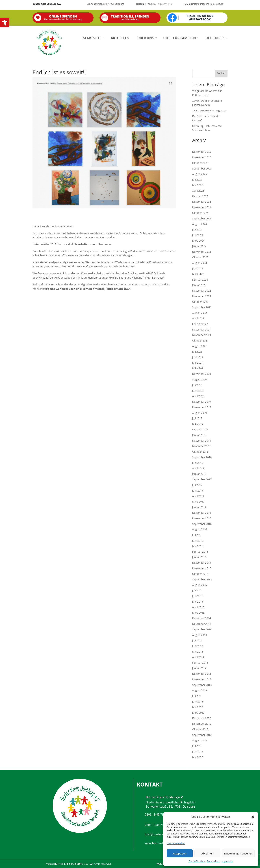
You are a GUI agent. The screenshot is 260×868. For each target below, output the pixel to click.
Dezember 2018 (202, 441)
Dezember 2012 (202, 718)
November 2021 (202, 335)
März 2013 (198, 713)
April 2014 (198, 657)
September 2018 (202, 457)
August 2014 (200, 635)
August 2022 (200, 313)
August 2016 (200, 529)
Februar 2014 (200, 663)
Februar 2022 (200, 324)
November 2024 (202, 207)
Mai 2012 (198, 757)
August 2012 (200, 740)
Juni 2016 (198, 540)
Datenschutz (213, 861)
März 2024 (198, 241)
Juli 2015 (197, 590)
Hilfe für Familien (180, 38)
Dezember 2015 (202, 563)
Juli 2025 (197, 179)
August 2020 (200, 379)
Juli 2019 (197, 418)
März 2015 (198, 613)
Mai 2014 (198, 652)
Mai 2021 (198, 363)
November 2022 (202, 296)
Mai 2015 (198, 602)
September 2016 (202, 524)
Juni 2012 (198, 751)
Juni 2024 (198, 235)
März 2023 (198, 274)
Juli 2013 (197, 696)
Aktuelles (120, 38)
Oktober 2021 (200, 341)
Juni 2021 (198, 357)
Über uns (145, 38)
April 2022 (198, 318)
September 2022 (202, 307)
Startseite (92, 38)
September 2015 (202, 579)
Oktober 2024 (200, 213)
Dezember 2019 (202, 402)
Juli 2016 (197, 535)
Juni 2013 (198, 701)
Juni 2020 (198, 390)
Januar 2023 (199, 285)
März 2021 (198, 368)
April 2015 (198, 607)
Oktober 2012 (200, 729)
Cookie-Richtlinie (197, 861)
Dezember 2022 (202, 291)
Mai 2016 (198, 546)
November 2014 (202, 624)
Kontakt (162, 864)
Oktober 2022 (200, 302)
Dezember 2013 (202, 674)
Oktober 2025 (200, 163)
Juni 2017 (198, 491)
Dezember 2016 (202, 513)
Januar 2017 (199, 507)
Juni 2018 (198, 463)
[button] (5, 23)
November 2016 (202, 518)
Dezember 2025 (202, 152)
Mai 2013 (198, 707)
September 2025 (202, 168)
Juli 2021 (197, 352)
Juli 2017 (197, 485)
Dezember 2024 (202, 202)
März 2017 (198, 502)
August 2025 (200, 174)
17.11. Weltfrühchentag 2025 (209, 110)
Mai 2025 (198, 185)
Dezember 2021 (202, 330)
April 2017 (198, 496)
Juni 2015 (198, 596)
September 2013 (202, 685)
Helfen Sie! (215, 38)
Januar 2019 (199, 435)
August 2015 (200, 585)
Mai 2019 (198, 424)
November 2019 (202, 407)
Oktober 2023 (200, 257)
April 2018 (198, 468)
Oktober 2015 (200, 574)
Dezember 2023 (202, 252)
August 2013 (200, 690)
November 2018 (202, 446)
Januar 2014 (199, 668)
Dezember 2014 (202, 618)
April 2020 (198, 396)
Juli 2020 (197, 385)
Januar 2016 (199, 557)
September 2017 (202, 479)
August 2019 (200, 413)
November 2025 (202, 157)
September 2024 (202, 218)
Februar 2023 (200, 280)
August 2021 (200, 346)
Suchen (221, 73)
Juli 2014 (197, 640)
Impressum (227, 861)
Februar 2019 (200, 429)
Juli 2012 (197, 746)
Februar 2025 (200, 196)
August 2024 (200, 224)
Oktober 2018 (200, 452)
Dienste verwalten (176, 843)
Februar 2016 (200, 552)
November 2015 (202, 568)
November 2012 (202, 724)
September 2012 (202, 735)
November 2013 (202, 679)
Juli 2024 (197, 229)
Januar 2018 (199, 474)
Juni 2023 (198, 268)
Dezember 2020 (202, 374)
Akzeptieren (180, 853)
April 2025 (198, 191)
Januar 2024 (199, 246)
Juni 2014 (198, 646)
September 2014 (202, 629)
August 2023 (200, 263)
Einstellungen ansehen (238, 853)
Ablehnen (207, 853)
